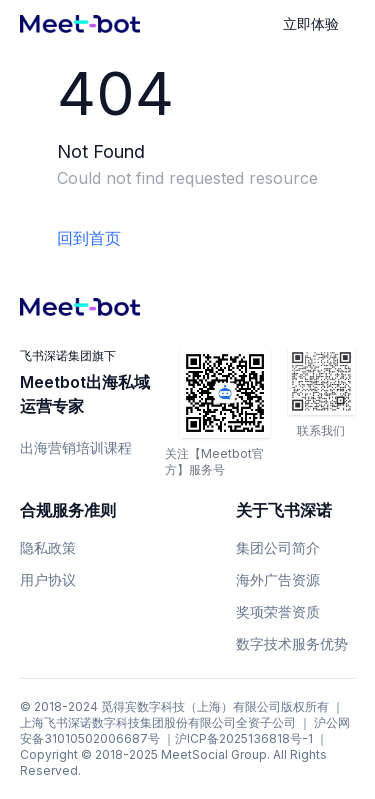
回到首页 (89, 238)
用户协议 (48, 579)
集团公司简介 (278, 547)
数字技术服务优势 (292, 643)
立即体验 (311, 23)
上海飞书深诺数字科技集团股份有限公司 (128, 722)
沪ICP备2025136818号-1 (244, 738)
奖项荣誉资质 (278, 611)
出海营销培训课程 (76, 447)
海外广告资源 (278, 579)
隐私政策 (48, 547)
